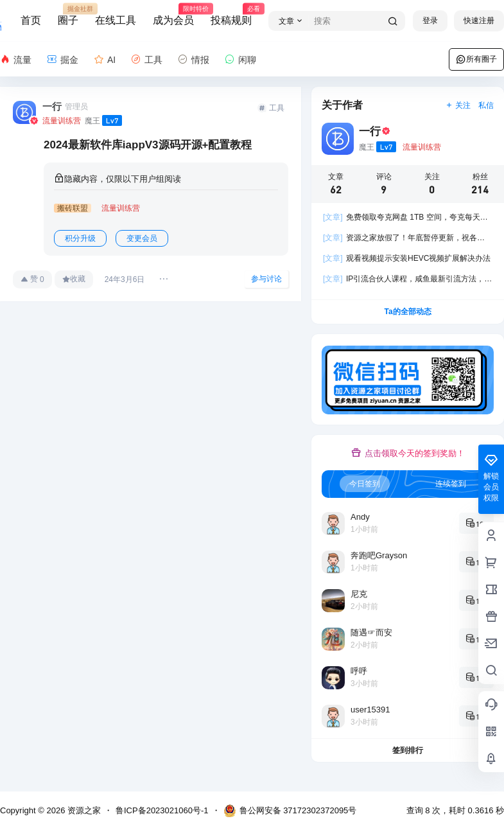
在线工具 (116, 20)
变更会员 (142, 238)
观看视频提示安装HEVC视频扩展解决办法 (407, 258)
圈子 (68, 15)
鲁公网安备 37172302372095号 (290, 811)
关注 (458, 105)
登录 (430, 21)
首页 (31, 20)
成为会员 (173, 15)
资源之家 (83, 810)
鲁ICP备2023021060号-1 (162, 810)
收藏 (74, 279)
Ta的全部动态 (407, 312)
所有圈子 (476, 59)
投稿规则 (231, 15)
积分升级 (80, 238)
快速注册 (479, 21)
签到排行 (408, 750)
